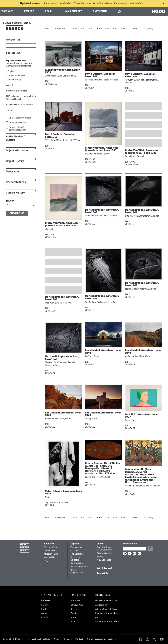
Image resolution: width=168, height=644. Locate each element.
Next (136, 29)
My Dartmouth (52, 595)
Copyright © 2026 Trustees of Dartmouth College (26, 639)
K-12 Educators (104, 560)
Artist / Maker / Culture (15, 138)
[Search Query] (135, 549)
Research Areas (16, 182)
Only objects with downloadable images (19, 129)
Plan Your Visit (51, 547)
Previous (60, 29)
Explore (29, 12)
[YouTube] (162, 639)
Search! (17, 213)
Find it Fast (79, 595)
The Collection (77, 554)
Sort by (10, 201)
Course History (15, 193)
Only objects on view (18, 123)
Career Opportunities (77, 571)
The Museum (76, 547)
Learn (49, 12)
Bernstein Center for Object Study (105, 548)
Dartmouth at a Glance (106, 601)
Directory (75, 609)
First (48, 29)
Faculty (100, 556)
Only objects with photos (20, 118)
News (73, 617)
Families (45, 617)
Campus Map (77, 605)
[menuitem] (52, 607)
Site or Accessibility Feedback (101, 639)
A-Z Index (75, 601)
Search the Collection (75, 559)
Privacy (57, 639)
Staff (44, 609)
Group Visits (50, 550)
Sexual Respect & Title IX (107, 621)
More (8, 85)
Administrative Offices (106, 609)
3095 (115, 29)
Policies (68, 639)
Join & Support (73, 12)
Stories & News (78, 563)
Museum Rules (51, 554)
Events (74, 613)
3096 (123, 29)
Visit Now (7, 12)
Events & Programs (79, 567)
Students (46, 601)
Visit (73, 621)
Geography (13, 172)
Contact (79, 639)
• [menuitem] (52, 639)
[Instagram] (147, 639)
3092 (91, 29)
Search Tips (13, 53)
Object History (15, 161)
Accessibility (50, 557)
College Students (105, 553)
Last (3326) (147, 29)
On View (74, 550)
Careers (99, 617)
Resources (103, 595)
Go (150, 549)
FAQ (46, 561)
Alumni (45, 613)
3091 (83, 29)
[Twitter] (154, 639)
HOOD (159, 11)
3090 (75, 29)
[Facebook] (141, 639)
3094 (107, 29)
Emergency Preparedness (107, 613)
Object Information (18, 151)
